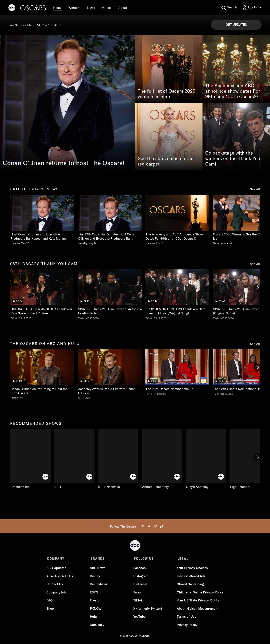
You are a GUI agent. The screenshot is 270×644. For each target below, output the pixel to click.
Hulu (94, 617)
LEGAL (182, 558)
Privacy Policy (186, 625)
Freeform (97, 601)
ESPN (94, 593)
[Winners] (74, 8)
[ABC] (12, 8)
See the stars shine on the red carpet (166, 161)
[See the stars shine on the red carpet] (169, 136)
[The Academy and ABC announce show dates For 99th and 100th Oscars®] (236, 69)
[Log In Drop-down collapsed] (252, 7)
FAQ (50, 601)
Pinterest (140, 585)
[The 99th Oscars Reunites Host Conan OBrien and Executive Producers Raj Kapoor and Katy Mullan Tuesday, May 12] (110, 220)
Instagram (141, 577)
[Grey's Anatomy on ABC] (206, 459)
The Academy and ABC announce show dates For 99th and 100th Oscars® (233, 91)
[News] (91, 8)
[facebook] (149, 526)
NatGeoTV (97, 625)
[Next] (257, 213)
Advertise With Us (60, 577)
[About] (123, 8)
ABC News (98, 569)
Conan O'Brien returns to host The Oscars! (64, 163)
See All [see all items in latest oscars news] (255, 189)
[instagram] (155, 526)
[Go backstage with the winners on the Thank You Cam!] (236, 136)
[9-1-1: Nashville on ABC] (118, 459)
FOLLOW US (143, 558)
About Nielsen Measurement (197, 609)
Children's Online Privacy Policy (200, 593)
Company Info (57, 593)
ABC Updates (57, 569)
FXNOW (96, 609)
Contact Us (55, 585)
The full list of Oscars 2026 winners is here (167, 94)
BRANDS (97, 558)
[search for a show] (229, 8)
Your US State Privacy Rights (197, 601)
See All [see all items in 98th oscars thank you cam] (255, 264)
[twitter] (143, 526)
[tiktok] (162, 526)
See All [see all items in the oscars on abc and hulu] (255, 344)
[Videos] (107, 8)
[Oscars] (33, 8)
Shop (51, 609)
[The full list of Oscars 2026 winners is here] (169, 69)
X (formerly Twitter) (147, 609)
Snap (137, 593)
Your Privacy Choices (192, 569)
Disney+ (96, 577)
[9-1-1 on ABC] (74, 459)
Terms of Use (186, 617)
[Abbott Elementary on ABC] (162, 459)
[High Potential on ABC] (250, 459)
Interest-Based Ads (190, 577)
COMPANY (56, 558)
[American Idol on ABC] (30, 459)
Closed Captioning (190, 585)
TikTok (138, 601)
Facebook (140, 569)
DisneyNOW (99, 585)
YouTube (139, 617)
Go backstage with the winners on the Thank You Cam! (233, 159)
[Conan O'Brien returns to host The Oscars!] (67, 103)
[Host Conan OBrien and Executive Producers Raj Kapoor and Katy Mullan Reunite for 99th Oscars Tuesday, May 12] (42, 220)
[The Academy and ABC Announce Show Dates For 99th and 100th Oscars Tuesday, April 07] (177, 220)
